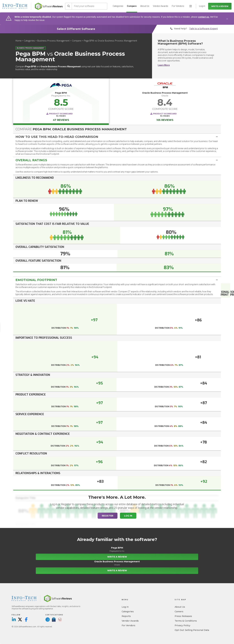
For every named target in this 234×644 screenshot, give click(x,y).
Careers (179, 612)
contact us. (204, 17)
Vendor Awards (161, 6)
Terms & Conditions (186, 621)
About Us (145, 6)
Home (19, 41)
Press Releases (183, 616)
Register (108, 516)
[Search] (68, 6)
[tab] (117, 137)
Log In (128, 516)
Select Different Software (76, 29)
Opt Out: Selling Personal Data (192, 630)
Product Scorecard (61, 114)
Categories (118, 6)
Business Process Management (53, 41)
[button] (117, 137)
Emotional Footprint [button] (36, 280)
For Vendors (178, 6)
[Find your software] (90, 6)
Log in (125, 607)
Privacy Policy (182, 625)
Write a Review (220, 6)
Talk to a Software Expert (203, 29)
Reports (126, 616)
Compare (132, 6)
